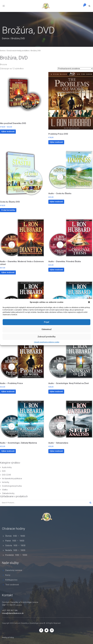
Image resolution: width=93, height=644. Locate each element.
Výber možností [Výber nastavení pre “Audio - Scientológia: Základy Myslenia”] (8, 451)
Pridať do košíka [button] (8, 210)
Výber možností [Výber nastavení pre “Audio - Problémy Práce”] (8, 391)
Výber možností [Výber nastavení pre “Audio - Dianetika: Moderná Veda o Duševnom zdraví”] (8, 272)
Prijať (47, 322)
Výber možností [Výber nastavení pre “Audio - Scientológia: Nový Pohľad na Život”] (56, 391)
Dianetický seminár (14, 570)
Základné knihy (8, 493)
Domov (6, 38)
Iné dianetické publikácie (12, 479)
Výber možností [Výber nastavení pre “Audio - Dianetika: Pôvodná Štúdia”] (56, 270)
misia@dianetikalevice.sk (13, 613)
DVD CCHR (6, 475)
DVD (4, 471)
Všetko (5, 490)
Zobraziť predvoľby (47, 337)
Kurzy (8, 575)
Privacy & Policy (8, 637)
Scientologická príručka (12, 486)
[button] (89, 302)
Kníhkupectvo (11, 580)
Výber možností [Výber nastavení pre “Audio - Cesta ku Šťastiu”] (56, 202)
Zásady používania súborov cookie (47, 342)
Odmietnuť (47, 329)
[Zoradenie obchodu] (75, 69)
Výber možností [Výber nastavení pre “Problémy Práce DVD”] (56, 142)
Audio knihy (7, 467)
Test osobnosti (12, 585)
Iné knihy (6, 482)
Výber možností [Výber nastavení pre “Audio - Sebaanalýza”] (56, 451)
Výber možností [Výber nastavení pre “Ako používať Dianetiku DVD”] (8, 131)
